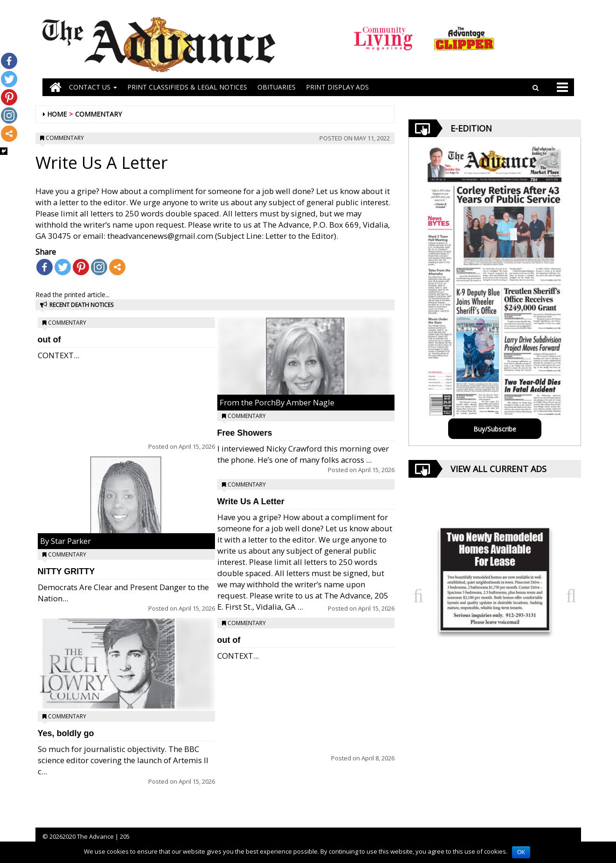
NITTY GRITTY (66, 571)
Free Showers (245, 433)
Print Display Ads (337, 87)
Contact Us (93, 87)
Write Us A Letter (251, 501)
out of (49, 340)
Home (57, 114)
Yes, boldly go (66, 733)
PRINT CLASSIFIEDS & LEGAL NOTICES (187, 87)
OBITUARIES (277, 87)
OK (521, 852)
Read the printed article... (73, 295)
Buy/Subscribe (495, 429)
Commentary (98, 114)
